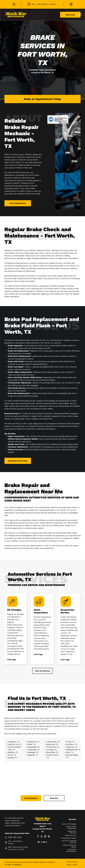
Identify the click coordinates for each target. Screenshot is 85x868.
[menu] (80, 14)
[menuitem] (72, 862)
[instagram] (45, 837)
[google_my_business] (49, 837)
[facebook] (38, 837)
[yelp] (42, 837)
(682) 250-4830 (15, 837)
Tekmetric (18, 864)
